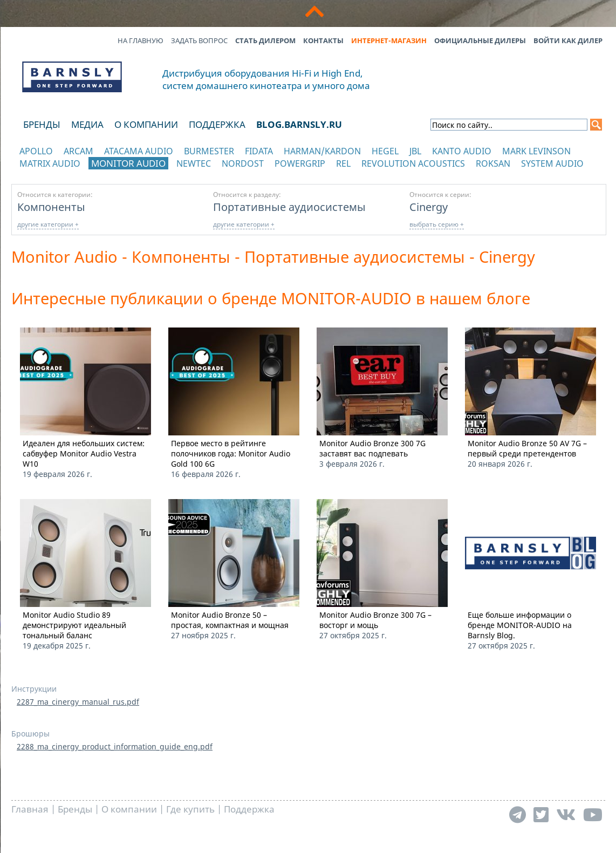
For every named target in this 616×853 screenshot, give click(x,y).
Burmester (209, 151)
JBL (415, 151)
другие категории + (48, 224)
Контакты (323, 40)
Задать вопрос (199, 40)
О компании (146, 124)
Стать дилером (265, 40)
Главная (30, 809)
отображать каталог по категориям (73, 174)
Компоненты (51, 207)
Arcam (78, 151)
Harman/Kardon (322, 151)
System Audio (552, 163)
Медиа (87, 124)
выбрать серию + (437, 224)
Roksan (493, 163)
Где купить (190, 809)
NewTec (194, 163)
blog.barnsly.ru (299, 124)
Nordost (243, 163)
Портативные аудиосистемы (289, 207)
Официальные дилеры (480, 40)
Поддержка (217, 124)
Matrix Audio (50, 163)
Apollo (36, 151)
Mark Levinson (536, 151)
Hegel (385, 151)
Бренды (42, 124)
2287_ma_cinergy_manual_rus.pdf (78, 702)
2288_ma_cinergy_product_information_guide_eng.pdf (115, 746)
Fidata (259, 151)
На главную (141, 40)
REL (343, 163)
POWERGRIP (300, 163)
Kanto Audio (462, 151)
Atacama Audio (139, 151)
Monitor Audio (128, 163)
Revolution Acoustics (413, 163)
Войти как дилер (568, 40)
